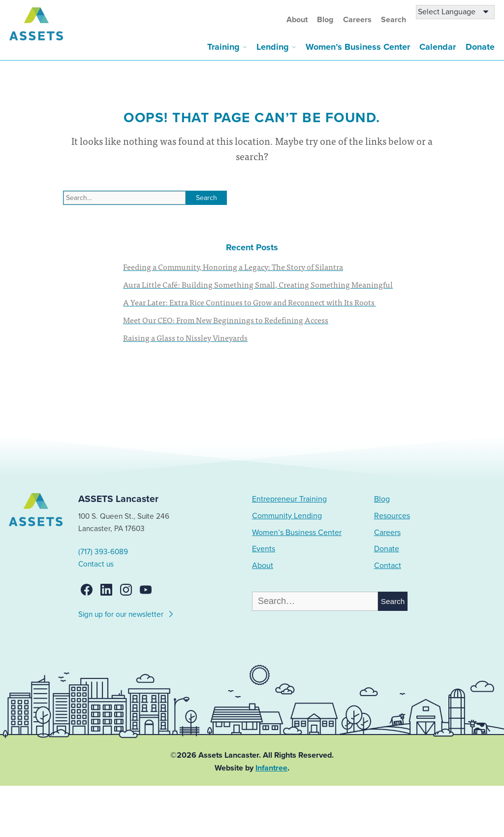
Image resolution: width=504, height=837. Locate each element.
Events (264, 549)
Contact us (96, 564)
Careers (357, 20)
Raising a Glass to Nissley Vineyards (185, 337)
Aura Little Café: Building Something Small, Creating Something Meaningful (258, 284)
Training (223, 47)
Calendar (438, 47)
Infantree (271, 768)
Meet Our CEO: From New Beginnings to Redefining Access (226, 320)
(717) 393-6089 (103, 552)
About (297, 20)
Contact (388, 566)
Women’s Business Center (358, 47)
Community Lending (287, 516)
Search (394, 20)
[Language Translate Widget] (455, 12)
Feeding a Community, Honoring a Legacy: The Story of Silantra (233, 267)
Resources (392, 516)
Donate (480, 47)
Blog (325, 20)
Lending (273, 47)
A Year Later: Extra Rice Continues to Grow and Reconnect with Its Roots (250, 302)
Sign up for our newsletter (126, 613)
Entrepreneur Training (289, 499)
